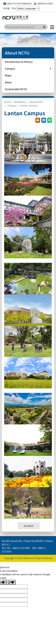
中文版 (6, 8)
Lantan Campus (29, 105)
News (8, 82)
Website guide (43, 4)
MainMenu (20, 102)
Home (8, 102)
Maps (8, 75)
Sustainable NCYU (16, 89)
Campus (12, 105)
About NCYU (36, 102)
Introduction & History (19, 62)
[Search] (26, 27)
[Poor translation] (11, 582)
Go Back (29, 526)
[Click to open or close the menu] (51, 27)
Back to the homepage (17, 4)
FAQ (14, 8)
